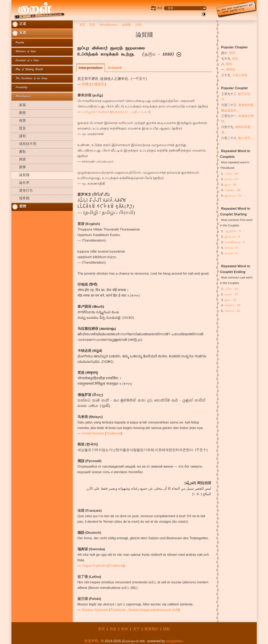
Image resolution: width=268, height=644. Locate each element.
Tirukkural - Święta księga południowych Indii (144, 610)
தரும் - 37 (232, 179)
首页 (101, 629)
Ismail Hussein (93, 433)
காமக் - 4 (231, 253)
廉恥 (19, 152)
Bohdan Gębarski (95, 610)
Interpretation (91, 68)
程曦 (85, 84)
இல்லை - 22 (233, 196)
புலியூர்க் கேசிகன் (96, 112)
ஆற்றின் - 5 (233, 231)
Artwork (115, 68)
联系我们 (151, 629)
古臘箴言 (98, 84)
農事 (19, 168)
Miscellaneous (21, 97)
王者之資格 (240, 75)
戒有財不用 (24, 144)
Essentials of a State (26, 61)
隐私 (167, 629)
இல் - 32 (231, 184)
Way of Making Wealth (28, 70)
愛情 (229, 64)
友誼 (235, 58)
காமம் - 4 (231, 248)
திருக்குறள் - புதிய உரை (130, 112)
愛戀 (19, 207)
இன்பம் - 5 (232, 237)
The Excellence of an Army (30, 79)
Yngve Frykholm (94, 566)
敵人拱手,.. (246, 138)
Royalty (18, 43)
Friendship (20, 88)
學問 (232, 53)
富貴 (19, 33)
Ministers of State (24, 52)
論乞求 (21, 183)
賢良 (19, 129)
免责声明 (91, 641)
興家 (19, 160)
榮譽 (19, 113)
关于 (136, 629)
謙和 (19, 137)
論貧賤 (21, 175)
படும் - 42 (232, 173)
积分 (125, 629)
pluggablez (174, 641)
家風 (19, 106)
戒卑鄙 (21, 199)
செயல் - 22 (232, 311)
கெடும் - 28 (233, 190)
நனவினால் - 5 (235, 242)
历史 (113, 629)
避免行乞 (23, 191)
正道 (19, 24)
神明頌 (230, 70)
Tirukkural (114, 433)
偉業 (19, 121)
